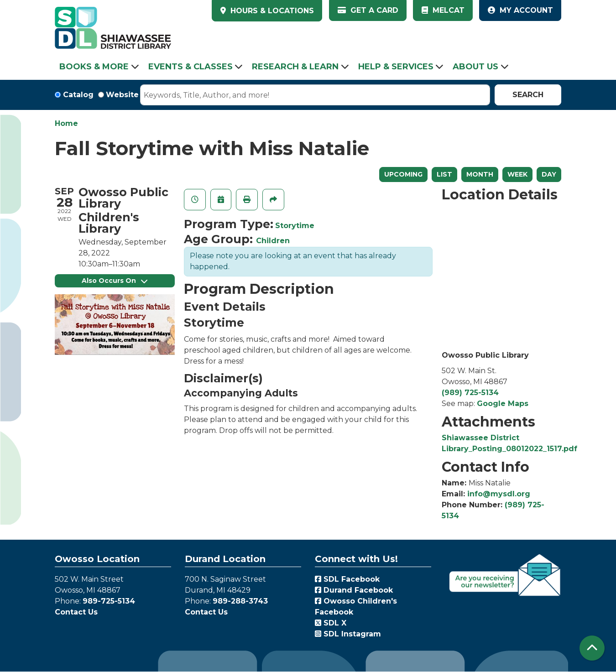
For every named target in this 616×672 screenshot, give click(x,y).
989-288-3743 (240, 601)
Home (66, 123)
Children (273, 241)
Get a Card (368, 10)
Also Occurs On (115, 281)
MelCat (443, 10)
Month (480, 174)
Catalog (78, 95)
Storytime (295, 226)
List (444, 174)
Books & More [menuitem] (94, 67)
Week (517, 174)
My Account (520, 10)
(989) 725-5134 (470, 393)
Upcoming (403, 174)
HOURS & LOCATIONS (271, 11)
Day (549, 174)
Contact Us (76, 612)
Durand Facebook (354, 590)
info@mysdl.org (499, 494)
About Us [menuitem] (475, 67)
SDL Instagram (348, 634)
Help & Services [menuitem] (396, 67)
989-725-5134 (109, 601)
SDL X (331, 623)
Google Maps (503, 404)
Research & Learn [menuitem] (295, 67)
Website (122, 95)
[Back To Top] (592, 648)
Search (528, 95)
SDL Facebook (347, 579)
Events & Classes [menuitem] (191, 67)
